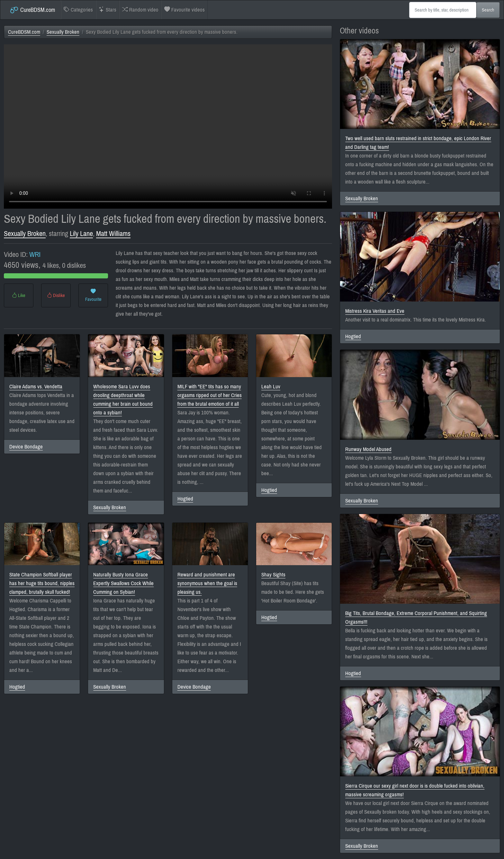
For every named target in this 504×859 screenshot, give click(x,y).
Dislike (56, 295)
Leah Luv (271, 387)
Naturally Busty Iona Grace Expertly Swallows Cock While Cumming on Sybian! (123, 583)
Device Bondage (26, 447)
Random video (140, 10)
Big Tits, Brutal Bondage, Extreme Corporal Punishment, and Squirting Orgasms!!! (416, 618)
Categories (78, 10)
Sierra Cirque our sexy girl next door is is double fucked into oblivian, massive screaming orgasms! (415, 790)
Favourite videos (184, 10)
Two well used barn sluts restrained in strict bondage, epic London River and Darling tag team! (418, 143)
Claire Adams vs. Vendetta (36, 387)
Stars (108, 10)
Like (19, 295)
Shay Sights (273, 575)
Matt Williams (113, 234)
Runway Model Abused (368, 449)
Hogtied (185, 499)
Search (488, 10)
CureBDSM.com (32, 10)
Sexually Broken (63, 32)
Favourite (93, 295)
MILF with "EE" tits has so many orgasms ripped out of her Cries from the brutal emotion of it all (210, 395)
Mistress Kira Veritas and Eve (375, 311)
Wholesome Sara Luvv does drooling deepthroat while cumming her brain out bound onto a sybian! (123, 400)
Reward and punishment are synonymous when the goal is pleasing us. (207, 583)
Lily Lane (81, 234)
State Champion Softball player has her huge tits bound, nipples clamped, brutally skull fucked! (42, 583)
